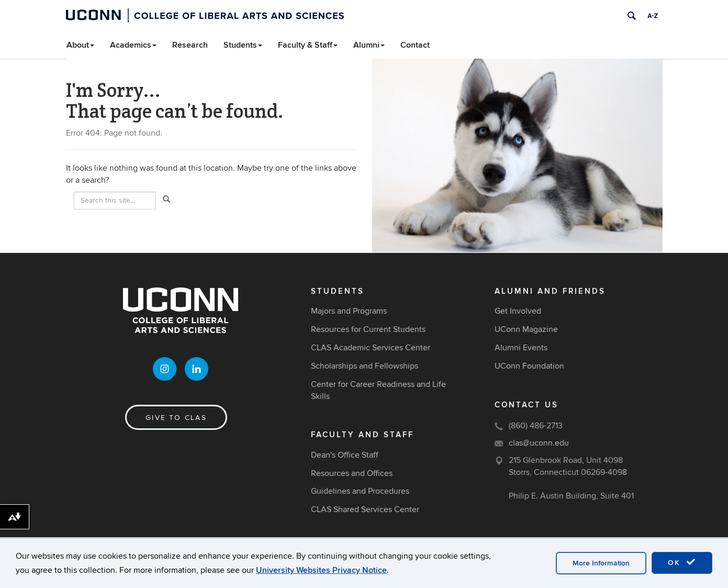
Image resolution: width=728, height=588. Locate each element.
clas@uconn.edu (539, 443)
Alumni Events (521, 348)
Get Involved (518, 311)
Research (190, 45)
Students (243, 45)
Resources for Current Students (368, 329)
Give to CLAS (176, 418)
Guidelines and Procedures (360, 491)
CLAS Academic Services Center (371, 348)
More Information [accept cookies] (601, 563)
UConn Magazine (526, 329)
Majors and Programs (349, 311)
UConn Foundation (529, 366)
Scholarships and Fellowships (365, 366)
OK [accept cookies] (682, 562)
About (80, 45)
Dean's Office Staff (345, 455)
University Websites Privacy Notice (321, 570)
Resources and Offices (352, 473)
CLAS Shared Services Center (365, 509)
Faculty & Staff (308, 45)
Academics (133, 45)
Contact (415, 45)
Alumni (369, 45)
